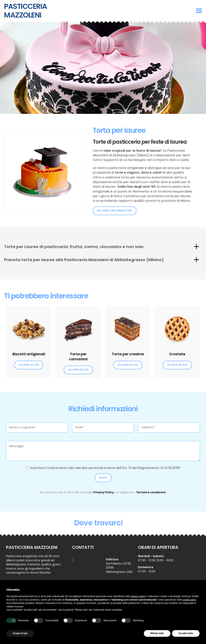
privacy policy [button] (138, 596)
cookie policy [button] (189, 600)
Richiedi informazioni (115, 211)
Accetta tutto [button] (186, 633)
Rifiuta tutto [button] (157, 633)
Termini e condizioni (151, 492)
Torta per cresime (128, 354)
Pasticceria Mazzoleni (26, 11)
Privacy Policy (104, 492)
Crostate (177, 354)
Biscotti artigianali (29, 354)
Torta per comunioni (78, 357)
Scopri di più (29, 365)
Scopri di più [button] (20, 633)
